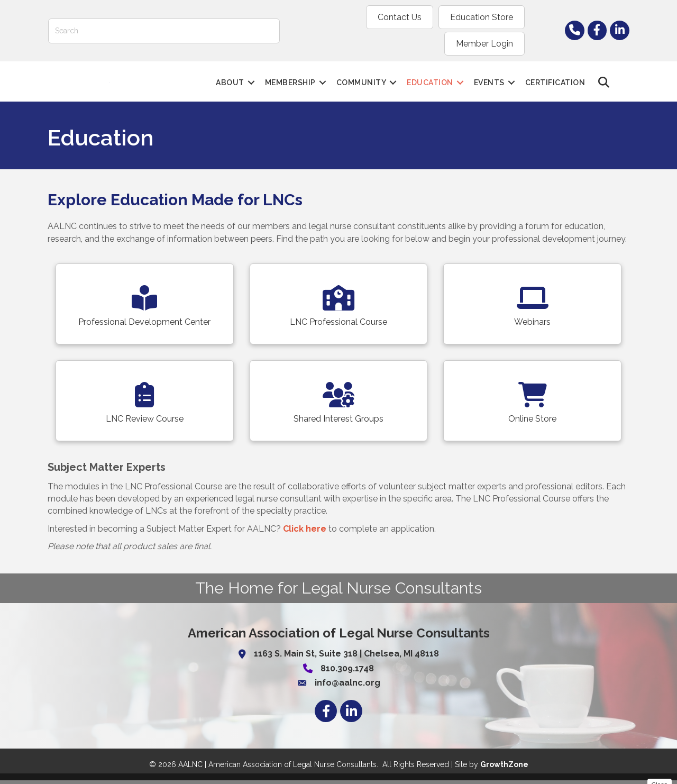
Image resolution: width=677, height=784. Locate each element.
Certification (555, 71)
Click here (305, 532)
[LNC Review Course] (145, 404)
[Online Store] (532, 404)
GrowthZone (504, 768)
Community (362, 71)
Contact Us (314, 17)
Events (489, 71)
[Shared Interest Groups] (338, 404)
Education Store (396, 17)
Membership (290, 71)
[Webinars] (533, 308)
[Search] (164, 17)
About (231, 71)
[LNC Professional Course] (338, 308)
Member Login (485, 17)
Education (431, 71)
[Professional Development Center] (144, 308)
